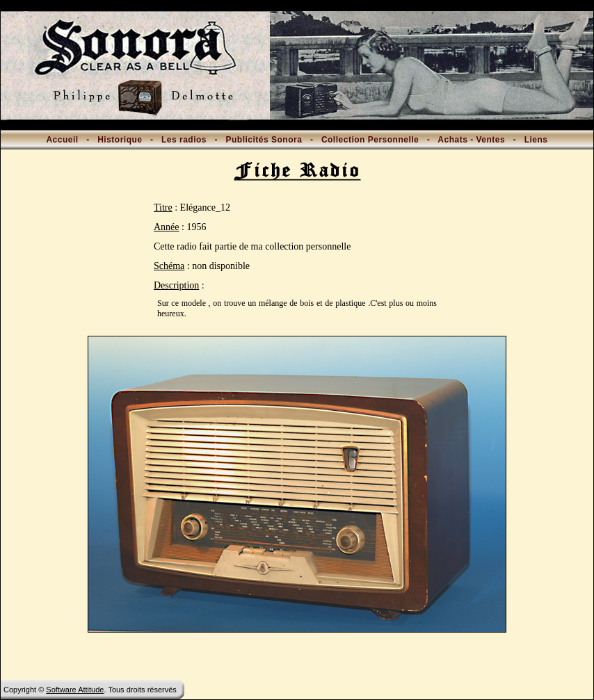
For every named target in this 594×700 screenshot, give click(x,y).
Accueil (62, 140)
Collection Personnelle (370, 140)
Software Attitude (75, 690)
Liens (536, 140)
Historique (120, 140)
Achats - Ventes (471, 140)
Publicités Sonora (264, 140)
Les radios (184, 140)
